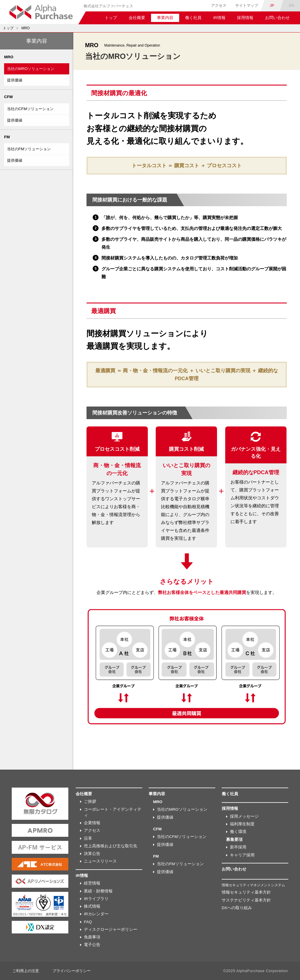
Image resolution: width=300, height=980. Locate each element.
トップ (111, 18)
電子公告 (92, 945)
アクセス (219, 5)
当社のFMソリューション (30, 149)
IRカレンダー (96, 914)
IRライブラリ (96, 899)
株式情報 (92, 906)
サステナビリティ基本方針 (246, 900)
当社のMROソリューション (32, 69)
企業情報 (92, 823)
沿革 (88, 838)
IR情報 (219, 18)
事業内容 (165, 18)
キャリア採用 (242, 855)
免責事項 (92, 937)
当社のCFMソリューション (32, 109)
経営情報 (92, 883)
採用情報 (245, 18)
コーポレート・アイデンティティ (113, 812)
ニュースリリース (100, 861)
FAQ (88, 922)
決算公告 (92, 854)
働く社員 (193, 18)
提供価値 (15, 80)
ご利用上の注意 (26, 971)
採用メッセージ (244, 816)
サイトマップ (247, 5)
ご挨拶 (90, 801)
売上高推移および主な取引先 (111, 846)
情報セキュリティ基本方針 (246, 892)
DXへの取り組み (237, 908)
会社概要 (137, 18)
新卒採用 (238, 847)
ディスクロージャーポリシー (111, 929)
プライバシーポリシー (72, 971)
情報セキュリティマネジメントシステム (253, 885)
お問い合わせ (277, 18)
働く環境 (238, 832)
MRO (26, 28)
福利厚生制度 (242, 824)
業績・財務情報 (98, 891)
